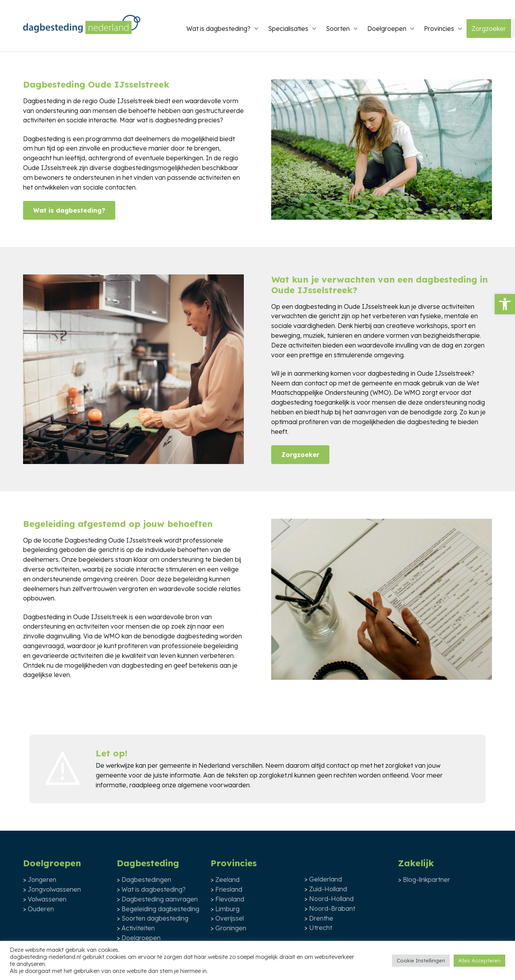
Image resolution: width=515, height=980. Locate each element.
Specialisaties (288, 29)
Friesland (229, 889)
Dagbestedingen (146, 880)
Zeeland (227, 880)
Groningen (231, 928)
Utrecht (321, 928)
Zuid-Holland (328, 889)
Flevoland (230, 899)
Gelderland (325, 879)
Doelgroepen (387, 29)
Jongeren (42, 880)
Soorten (338, 29)
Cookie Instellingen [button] (421, 960)
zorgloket (399, 765)
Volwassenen (47, 899)
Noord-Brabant (332, 908)
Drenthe (321, 918)
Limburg (227, 909)
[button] (505, 304)
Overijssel (230, 918)
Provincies (439, 29)
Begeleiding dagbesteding (160, 909)
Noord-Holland (331, 899)
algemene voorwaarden (214, 785)
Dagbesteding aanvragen (160, 899)
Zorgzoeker (489, 29)
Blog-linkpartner (426, 880)
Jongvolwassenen (54, 889)
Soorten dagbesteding (155, 918)
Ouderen (41, 909)
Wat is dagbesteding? (218, 29)
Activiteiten (138, 928)
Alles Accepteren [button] (479, 960)
